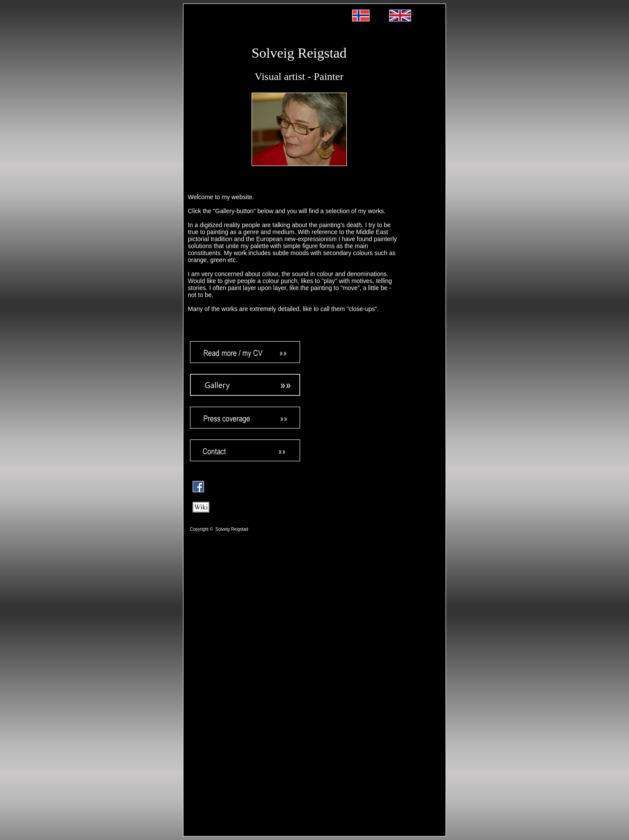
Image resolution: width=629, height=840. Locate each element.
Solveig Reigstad (299, 53)
